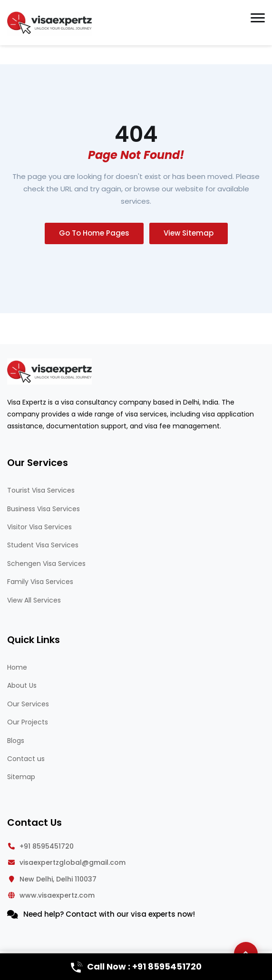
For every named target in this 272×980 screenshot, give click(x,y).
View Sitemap (189, 233)
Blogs (16, 741)
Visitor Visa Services (39, 527)
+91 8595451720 (47, 846)
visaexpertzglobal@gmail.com (73, 862)
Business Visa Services (44, 509)
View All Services (34, 600)
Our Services (28, 704)
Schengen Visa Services (46, 564)
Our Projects (28, 722)
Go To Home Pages (94, 233)
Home (17, 667)
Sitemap (21, 777)
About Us (22, 685)
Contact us (26, 759)
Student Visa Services (43, 545)
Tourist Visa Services (41, 490)
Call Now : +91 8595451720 (136, 967)
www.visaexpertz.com (57, 895)
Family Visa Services (40, 582)
